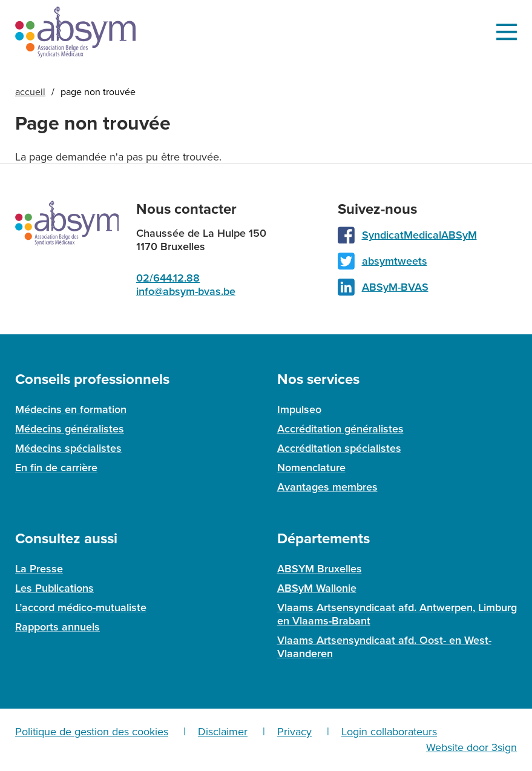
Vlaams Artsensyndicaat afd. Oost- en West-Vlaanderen (384, 647)
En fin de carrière (56, 468)
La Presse (39, 569)
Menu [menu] (506, 32)
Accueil (30, 92)
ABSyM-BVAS (395, 287)
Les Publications (54, 588)
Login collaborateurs (389, 732)
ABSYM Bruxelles (320, 569)
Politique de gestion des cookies (92, 732)
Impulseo (299, 409)
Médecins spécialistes (68, 448)
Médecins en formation (71, 409)
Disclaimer (223, 732)
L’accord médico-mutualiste (81, 607)
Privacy (294, 732)
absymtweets (395, 261)
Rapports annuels (57, 627)
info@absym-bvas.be (186, 291)
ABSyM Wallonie (317, 588)
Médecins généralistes (70, 429)
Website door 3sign (471, 747)
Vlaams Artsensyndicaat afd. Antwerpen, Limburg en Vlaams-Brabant (397, 614)
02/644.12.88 (168, 278)
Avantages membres (327, 487)
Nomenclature (311, 468)
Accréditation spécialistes (339, 448)
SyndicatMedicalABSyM (419, 235)
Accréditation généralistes (340, 429)
